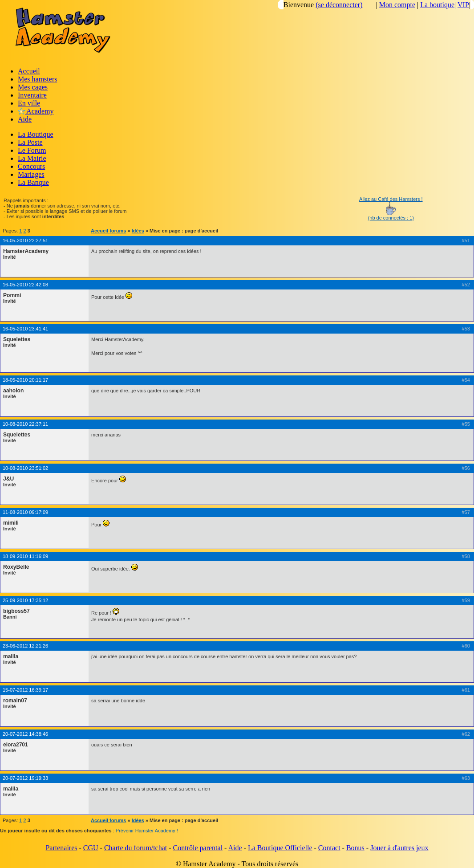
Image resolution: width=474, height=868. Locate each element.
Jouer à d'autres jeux (399, 848)
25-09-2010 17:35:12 (25, 600)
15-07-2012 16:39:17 (25, 690)
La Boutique (36, 134)
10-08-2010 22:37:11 (25, 424)
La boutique (437, 5)
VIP (463, 5)
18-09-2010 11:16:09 (25, 556)
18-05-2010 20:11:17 (25, 380)
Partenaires (61, 848)
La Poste (30, 142)
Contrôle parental (198, 848)
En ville (29, 103)
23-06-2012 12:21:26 (25, 646)
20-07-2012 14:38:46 (25, 734)
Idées (138, 231)
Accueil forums (108, 231)
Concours (31, 166)
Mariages (31, 174)
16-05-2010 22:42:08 (25, 285)
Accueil (29, 71)
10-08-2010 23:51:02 (25, 468)
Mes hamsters (37, 79)
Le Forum (32, 150)
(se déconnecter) (339, 5)
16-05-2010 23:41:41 (25, 329)
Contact (329, 848)
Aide (25, 119)
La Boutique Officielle (280, 848)
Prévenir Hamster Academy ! (147, 831)
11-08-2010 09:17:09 (25, 512)
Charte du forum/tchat (136, 848)
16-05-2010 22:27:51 (25, 240)
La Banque (33, 182)
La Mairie (32, 158)
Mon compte (397, 5)
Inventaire (32, 95)
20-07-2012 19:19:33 (25, 778)
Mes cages (33, 87)
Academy (36, 111)
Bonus (355, 848)
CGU (91, 848)
